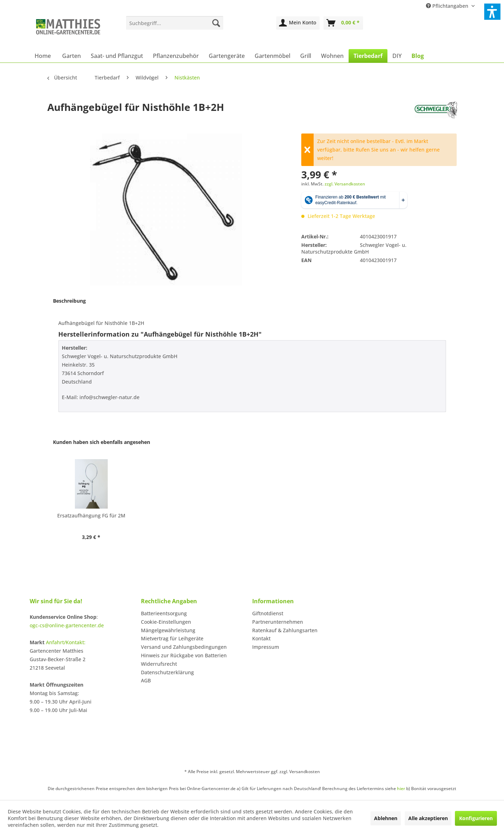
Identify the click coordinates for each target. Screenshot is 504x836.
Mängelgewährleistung (168, 630)
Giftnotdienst (268, 613)
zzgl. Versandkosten (345, 184)
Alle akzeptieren (428, 818)
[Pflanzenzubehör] (176, 56)
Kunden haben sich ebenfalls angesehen (102, 442)
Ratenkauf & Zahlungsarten (285, 630)
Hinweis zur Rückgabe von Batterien (184, 655)
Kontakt (261, 638)
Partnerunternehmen (278, 622)
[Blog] (418, 56)
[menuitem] (175, 23)
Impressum (266, 647)
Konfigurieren (476, 818)
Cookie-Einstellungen (166, 622)
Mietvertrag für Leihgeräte (172, 638)
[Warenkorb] (343, 23)
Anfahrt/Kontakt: (66, 642)
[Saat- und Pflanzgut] (117, 56)
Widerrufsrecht (159, 664)
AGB (146, 680)
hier (401, 788)
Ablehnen (386, 818)
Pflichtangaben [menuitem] (448, 6)
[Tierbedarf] (368, 56)
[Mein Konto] (298, 23)
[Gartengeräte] (227, 56)
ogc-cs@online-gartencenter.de (67, 625)
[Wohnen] (332, 56)
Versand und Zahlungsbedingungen (184, 647)
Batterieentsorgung (164, 613)
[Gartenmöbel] (272, 56)
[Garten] (72, 56)
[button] (492, 12)
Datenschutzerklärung (167, 672)
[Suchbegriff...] (175, 23)
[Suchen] (216, 23)
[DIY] (397, 56)
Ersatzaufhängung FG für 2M (91, 515)
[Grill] (306, 56)
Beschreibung (69, 301)
